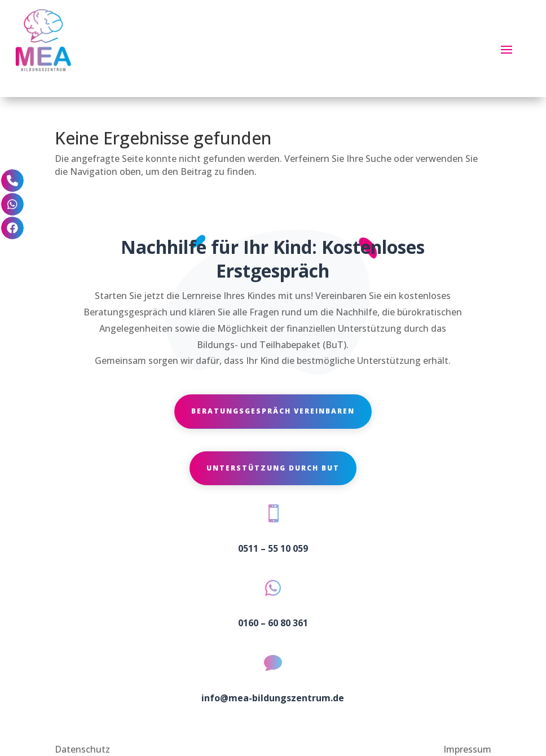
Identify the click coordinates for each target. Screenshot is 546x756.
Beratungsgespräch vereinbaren (273, 411)
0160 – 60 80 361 (273, 623)
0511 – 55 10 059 (273, 548)
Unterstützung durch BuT (273, 468)
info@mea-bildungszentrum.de (273, 698)
